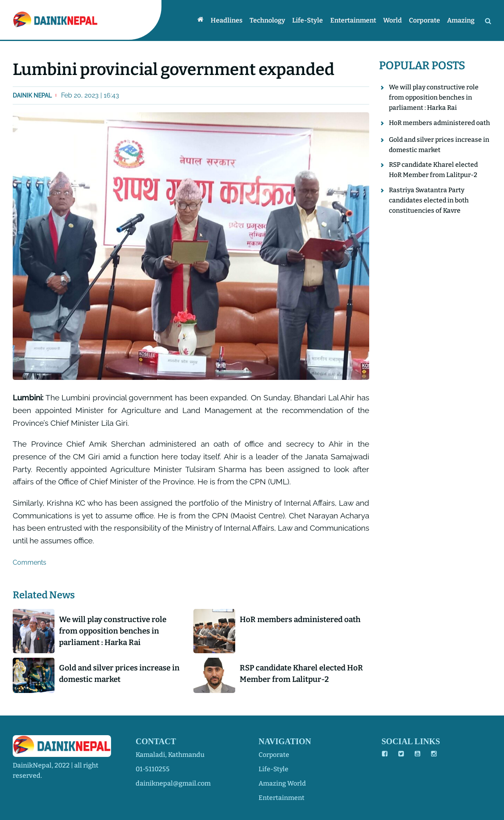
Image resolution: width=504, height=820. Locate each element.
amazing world (282, 783)
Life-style (310, 20)
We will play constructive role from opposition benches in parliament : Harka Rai (115, 631)
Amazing (461, 20)
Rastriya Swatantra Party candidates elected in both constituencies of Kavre (429, 210)
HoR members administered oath (303, 619)
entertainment (282, 798)
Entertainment (355, 20)
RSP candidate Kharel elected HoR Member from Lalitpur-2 (296, 675)
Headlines (230, 20)
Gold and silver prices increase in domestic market (122, 675)
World (394, 20)
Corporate (425, 20)
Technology (270, 20)
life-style (274, 769)
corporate (274, 755)
